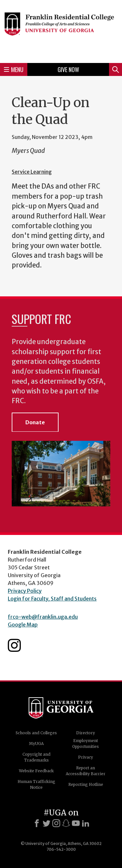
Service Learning (32, 172)
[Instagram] (56, 823)
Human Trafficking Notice (36, 784)
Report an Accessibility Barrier (86, 771)
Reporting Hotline (86, 784)
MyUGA (36, 744)
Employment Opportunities (86, 744)
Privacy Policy (25, 591)
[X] (47, 823)
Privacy (86, 757)
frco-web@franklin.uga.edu (43, 617)
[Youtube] (76, 823)
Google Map (23, 625)
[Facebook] (37, 823)
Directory (86, 733)
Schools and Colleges (36, 733)
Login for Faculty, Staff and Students (52, 599)
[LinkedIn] (86, 823)
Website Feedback (36, 771)
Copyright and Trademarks (36, 757)
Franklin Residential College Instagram (14, 645)
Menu (14, 69)
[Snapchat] (66, 823)
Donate (35, 422)
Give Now (68, 69)
